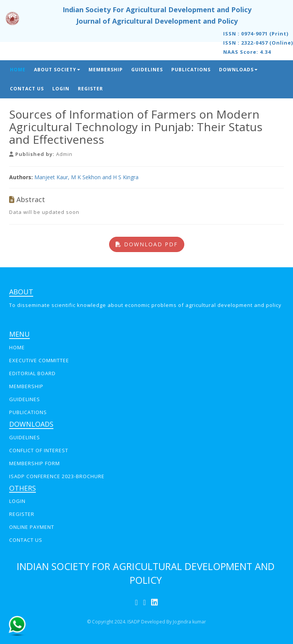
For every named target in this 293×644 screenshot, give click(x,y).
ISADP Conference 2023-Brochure (57, 476)
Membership (106, 70)
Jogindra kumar (189, 622)
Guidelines (147, 70)
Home (18, 70)
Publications (191, 70)
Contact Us (27, 89)
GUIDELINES (25, 399)
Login (61, 89)
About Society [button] (57, 70)
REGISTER (22, 514)
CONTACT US (26, 540)
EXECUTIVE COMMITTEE (39, 360)
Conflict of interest (39, 450)
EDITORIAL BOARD (32, 373)
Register (90, 89)
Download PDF (147, 244)
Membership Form (35, 463)
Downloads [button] (238, 70)
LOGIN (17, 501)
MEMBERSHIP (26, 386)
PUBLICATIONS (28, 412)
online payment (32, 527)
